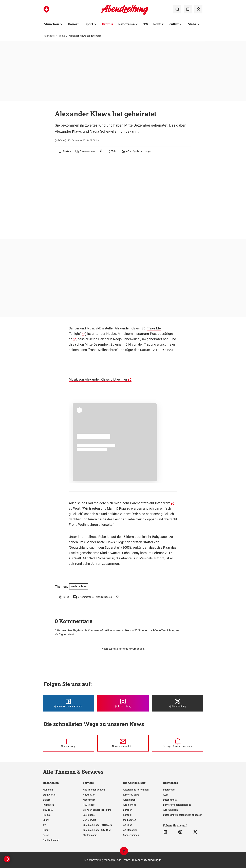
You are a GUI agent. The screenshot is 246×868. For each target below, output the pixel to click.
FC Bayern (48, 805)
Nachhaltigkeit (51, 840)
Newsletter (89, 795)
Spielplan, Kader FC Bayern (97, 825)
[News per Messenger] (68, 743)
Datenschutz (170, 800)
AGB (165, 795)
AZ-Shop (128, 825)
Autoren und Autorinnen (136, 790)
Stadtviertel (49, 795)
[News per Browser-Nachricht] (178, 743)
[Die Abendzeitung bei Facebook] (68, 703)
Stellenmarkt (90, 835)
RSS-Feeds (89, 805)
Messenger (89, 800)
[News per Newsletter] (123, 743)
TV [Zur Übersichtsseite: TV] (146, 24)
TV (44, 825)
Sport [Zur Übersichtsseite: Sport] (89, 24)
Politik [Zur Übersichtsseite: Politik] (158, 24)
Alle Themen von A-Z (94, 790)
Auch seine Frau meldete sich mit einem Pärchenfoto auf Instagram (120, 503)
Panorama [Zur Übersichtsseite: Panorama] (126, 24)
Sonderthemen (131, 835)
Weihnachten (107, 350)
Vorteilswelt (89, 820)
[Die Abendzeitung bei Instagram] (123, 703)
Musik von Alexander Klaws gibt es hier (98, 379)
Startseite (49, 36)
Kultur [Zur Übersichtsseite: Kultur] (174, 24)
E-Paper (127, 810)
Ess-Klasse (89, 815)
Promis (62, 36)
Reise (46, 835)
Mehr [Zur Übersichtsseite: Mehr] (192, 24)
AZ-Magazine (130, 830)
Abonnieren (129, 800)
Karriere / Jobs (131, 795)
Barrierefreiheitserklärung (177, 805)
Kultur (46, 830)
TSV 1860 (48, 810)
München (48, 790)
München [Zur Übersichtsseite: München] (51, 24)
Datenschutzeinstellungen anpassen (183, 815)
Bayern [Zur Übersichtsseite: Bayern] (74, 24)
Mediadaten (130, 820)
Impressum (169, 790)
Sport (46, 820)
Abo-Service (130, 805)
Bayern (47, 800)
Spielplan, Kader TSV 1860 (97, 830)
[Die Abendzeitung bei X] (178, 703)
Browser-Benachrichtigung (97, 810)
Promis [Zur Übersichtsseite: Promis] (108, 24)
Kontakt (127, 815)
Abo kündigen (170, 810)
